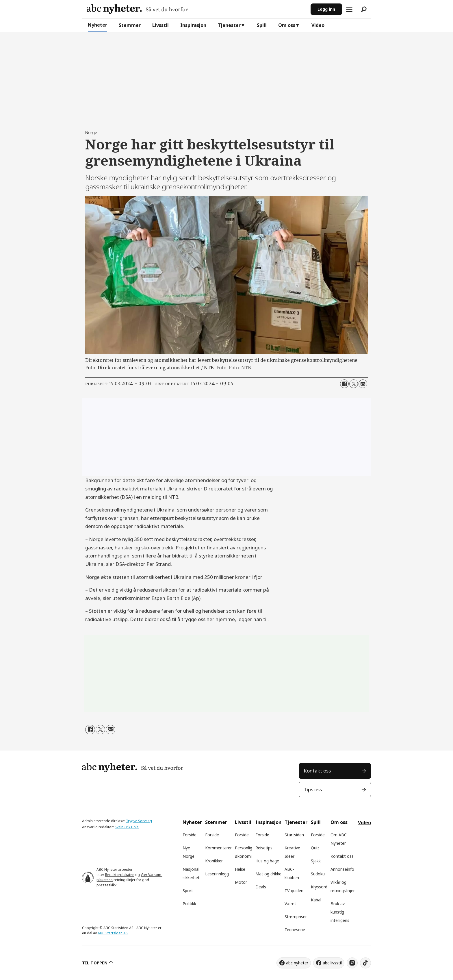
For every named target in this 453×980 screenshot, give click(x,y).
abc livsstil (332, 963)
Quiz (315, 848)
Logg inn (326, 9)
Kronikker (214, 861)
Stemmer (130, 25)
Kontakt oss (317, 771)
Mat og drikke (268, 874)
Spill (262, 25)
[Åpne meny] (349, 9)
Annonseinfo (342, 869)
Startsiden (294, 835)
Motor (241, 882)
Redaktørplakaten (120, 875)
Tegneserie (295, 930)
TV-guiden (294, 891)
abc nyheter (297, 963)
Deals (261, 887)
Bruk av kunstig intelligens (340, 912)
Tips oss (313, 789)
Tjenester (229, 25)
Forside (190, 835)
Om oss (287, 25)
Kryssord (319, 887)
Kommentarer (218, 848)
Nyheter (98, 25)
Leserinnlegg (217, 874)
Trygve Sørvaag (139, 821)
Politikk (189, 904)
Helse (240, 869)
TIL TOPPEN (95, 963)
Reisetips (264, 848)
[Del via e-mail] (363, 384)
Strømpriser (296, 917)
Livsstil (160, 25)
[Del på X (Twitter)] (354, 384)
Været (290, 904)
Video (318, 25)
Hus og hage (267, 861)
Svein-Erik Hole (127, 827)
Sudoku (318, 874)
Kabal (316, 900)
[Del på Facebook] (344, 384)
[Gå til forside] (137, 9)
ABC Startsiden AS (113, 933)
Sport (188, 891)
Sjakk (316, 861)
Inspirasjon (193, 25)
